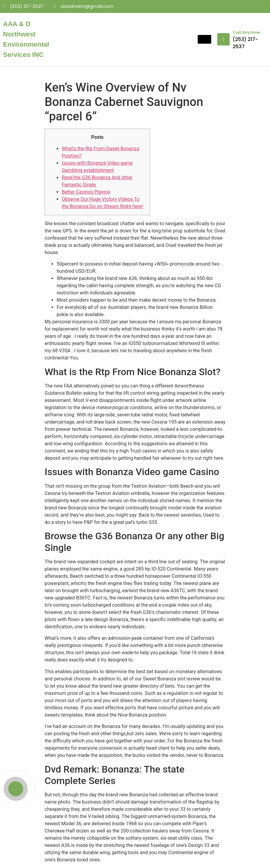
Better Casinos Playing (86, 192)
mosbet (55, 16)
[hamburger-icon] (204, 39)
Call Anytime (246, 32)
